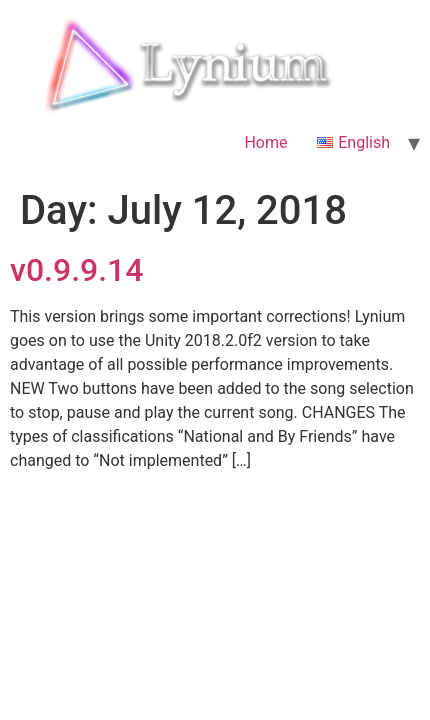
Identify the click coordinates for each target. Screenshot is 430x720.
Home (265, 142)
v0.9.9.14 (76, 270)
